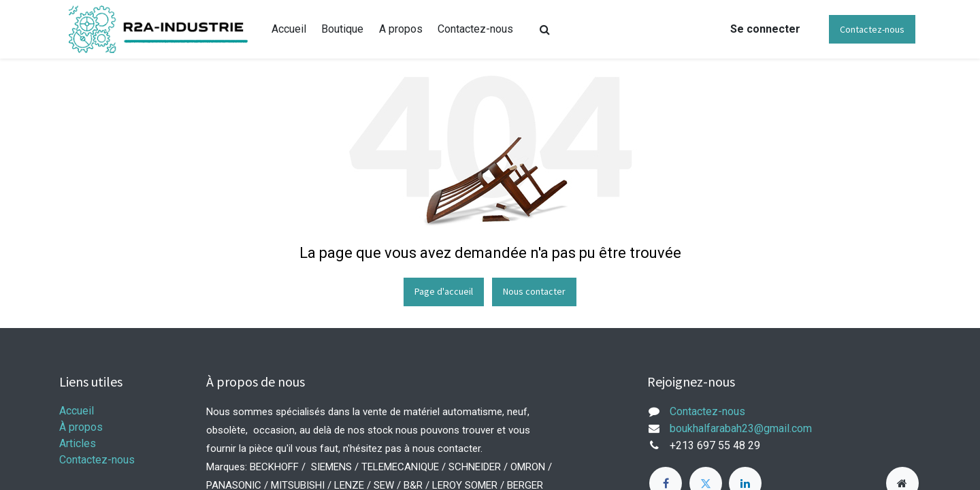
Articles (78, 443)
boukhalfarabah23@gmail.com (741, 428)
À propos (81, 427)
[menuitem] (289, 29)
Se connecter (765, 29)
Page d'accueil (444, 291)
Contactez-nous (872, 29)
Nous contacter (534, 291)
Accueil (77, 411)
